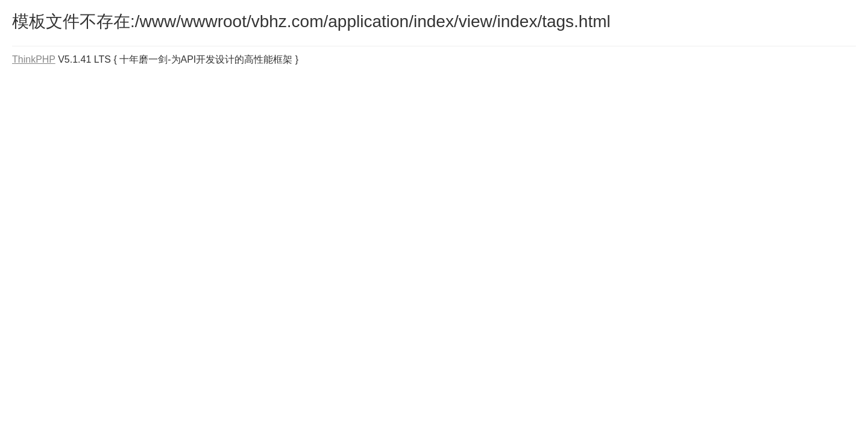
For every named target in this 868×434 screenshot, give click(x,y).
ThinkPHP (34, 59)
